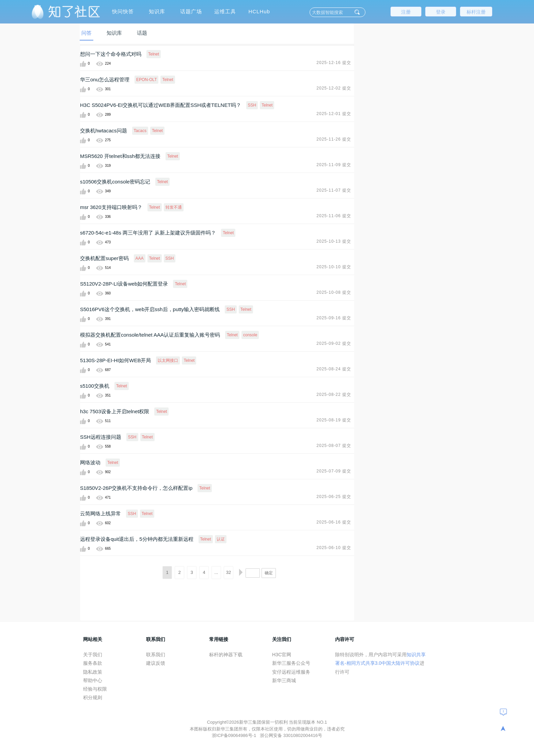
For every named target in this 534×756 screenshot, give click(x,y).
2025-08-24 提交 (334, 369)
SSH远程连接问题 (101, 437)
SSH (252, 105)
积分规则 (93, 697)
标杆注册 (476, 12)
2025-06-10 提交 (334, 548)
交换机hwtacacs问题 (104, 131)
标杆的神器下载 (226, 655)
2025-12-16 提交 (334, 63)
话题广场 (191, 11)
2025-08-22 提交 (334, 395)
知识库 (157, 11)
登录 (441, 12)
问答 (87, 33)
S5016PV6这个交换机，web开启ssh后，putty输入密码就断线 (150, 309)
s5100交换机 (95, 386)
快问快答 (123, 11)
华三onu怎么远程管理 (105, 79)
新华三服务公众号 (291, 663)
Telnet (154, 54)
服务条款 (93, 663)
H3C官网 (282, 655)
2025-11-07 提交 (334, 190)
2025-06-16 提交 (334, 522)
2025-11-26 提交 (334, 139)
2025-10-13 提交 (334, 241)
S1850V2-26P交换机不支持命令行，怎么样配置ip (136, 488)
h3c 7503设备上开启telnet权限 (115, 411)
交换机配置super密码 (104, 258)
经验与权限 (95, 689)
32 (229, 572)
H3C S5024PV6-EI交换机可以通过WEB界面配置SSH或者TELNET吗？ (161, 105)
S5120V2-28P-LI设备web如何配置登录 (124, 284)
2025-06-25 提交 (334, 497)
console (250, 335)
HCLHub (259, 11)
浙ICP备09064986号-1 (235, 735)
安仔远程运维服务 (291, 672)
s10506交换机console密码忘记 (115, 182)
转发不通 (174, 207)
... (216, 572)
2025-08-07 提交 (334, 446)
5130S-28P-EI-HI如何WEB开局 (115, 360)
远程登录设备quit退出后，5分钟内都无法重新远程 (137, 539)
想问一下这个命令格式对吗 (111, 54)
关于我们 (93, 655)
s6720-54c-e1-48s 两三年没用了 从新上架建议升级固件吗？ (148, 233)
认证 (221, 539)
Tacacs (140, 131)
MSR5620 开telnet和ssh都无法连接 (120, 156)
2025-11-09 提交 (334, 165)
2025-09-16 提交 (334, 318)
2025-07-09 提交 (334, 471)
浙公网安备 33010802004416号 (291, 735)
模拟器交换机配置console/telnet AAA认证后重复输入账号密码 (150, 335)
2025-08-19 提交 (334, 420)
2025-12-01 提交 (334, 114)
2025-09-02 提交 (334, 343)
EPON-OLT (146, 80)
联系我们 (156, 655)
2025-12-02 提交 (334, 88)
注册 (406, 12)
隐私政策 (93, 672)
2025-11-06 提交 (334, 216)
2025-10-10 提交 (334, 267)
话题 (142, 33)
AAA (140, 258)
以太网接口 (168, 360)
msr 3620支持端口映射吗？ (111, 207)
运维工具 (225, 11)
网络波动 (90, 462)
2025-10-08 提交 (334, 292)
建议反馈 (156, 663)
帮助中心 (93, 680)
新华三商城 (284, 680)
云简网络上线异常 (100, 513)
